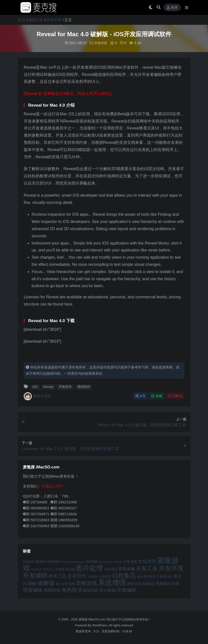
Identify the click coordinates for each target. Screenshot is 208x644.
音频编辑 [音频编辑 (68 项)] (126, 590)
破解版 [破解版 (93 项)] (46, 583)
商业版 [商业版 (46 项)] (70, 569)
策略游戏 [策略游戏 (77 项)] (87, 583)
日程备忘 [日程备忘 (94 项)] (124, 575)
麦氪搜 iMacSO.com (93, 619)
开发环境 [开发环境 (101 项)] (171, 568)
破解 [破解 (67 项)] (32, 583)
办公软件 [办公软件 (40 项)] (36, 569)
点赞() (175, 396)
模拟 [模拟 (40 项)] (140, 576)
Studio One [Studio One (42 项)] (106, 562)
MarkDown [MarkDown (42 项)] (78, 562)
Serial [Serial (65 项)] (92, 561)
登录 (172, 8)
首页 (22, 20)
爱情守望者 (38, 396)
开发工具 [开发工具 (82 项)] (147, 568)
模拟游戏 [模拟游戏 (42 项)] (149, 576)
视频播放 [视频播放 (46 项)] (148, 584)
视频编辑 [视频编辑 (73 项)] (33, 590)
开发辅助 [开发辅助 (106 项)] (35, 575)
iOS (35, 386)
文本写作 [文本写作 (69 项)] (77, 576)
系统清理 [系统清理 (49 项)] (134, 583)
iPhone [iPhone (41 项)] (66, 562)
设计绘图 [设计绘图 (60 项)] (108, 590)
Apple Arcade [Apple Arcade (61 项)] (48, 561)
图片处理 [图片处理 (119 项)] (89, 568)
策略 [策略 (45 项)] (72, 584)
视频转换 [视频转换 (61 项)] (52, 590)
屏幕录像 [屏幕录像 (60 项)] (126, 569)
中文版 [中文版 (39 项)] (118, 562)
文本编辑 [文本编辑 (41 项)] (93, 576)
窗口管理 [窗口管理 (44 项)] (62, 584)
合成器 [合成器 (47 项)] (60, 569)
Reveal (48, 386)
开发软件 (65, 386)
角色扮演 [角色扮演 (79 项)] (72, 590)
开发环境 (54, 20)
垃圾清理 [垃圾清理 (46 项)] (111, 569)
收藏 (157, 396)
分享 (140, 396)
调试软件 (84, 386)
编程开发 (36, 20)
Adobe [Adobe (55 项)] (29, 561)
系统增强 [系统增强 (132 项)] (112, 582)
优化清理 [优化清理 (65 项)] (147, 561)
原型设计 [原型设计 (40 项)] (48, 569)
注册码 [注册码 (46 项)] (161, 576)
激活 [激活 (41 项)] (170, 576)
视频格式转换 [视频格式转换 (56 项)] (168, 583)
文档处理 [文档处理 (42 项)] (105, 576)
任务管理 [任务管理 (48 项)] (130, 562)
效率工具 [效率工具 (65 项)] (58, 576)
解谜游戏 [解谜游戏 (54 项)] (91, 590)
